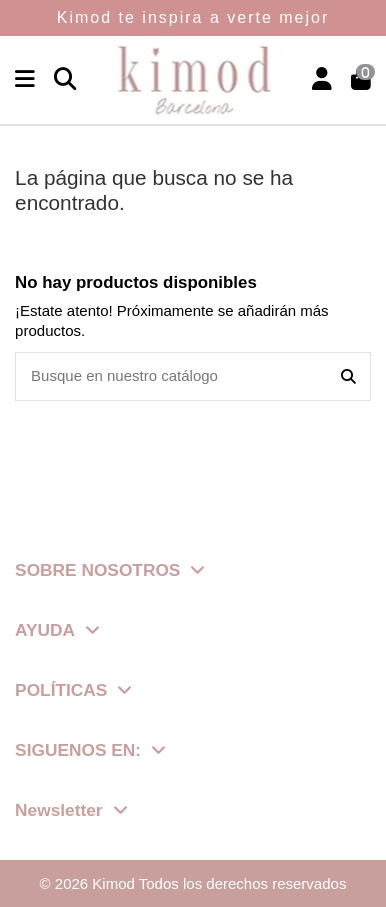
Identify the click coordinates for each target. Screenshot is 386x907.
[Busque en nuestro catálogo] (348, 376)
